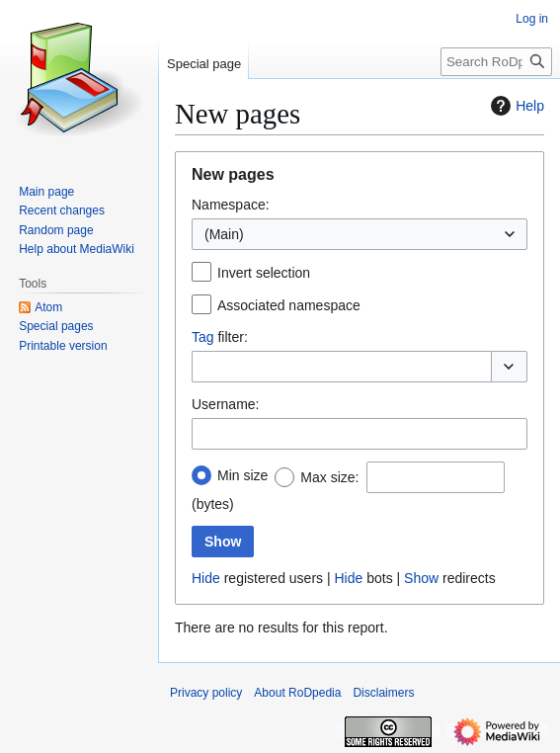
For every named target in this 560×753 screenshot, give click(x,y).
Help (515, 106)
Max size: (329, 477)
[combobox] (360, 234)
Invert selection (264, 273)
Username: (225, 404)
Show (421, 578)
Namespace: (231, 205)
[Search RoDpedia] (496, 62)
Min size (242, 475)
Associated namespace (289, 305)
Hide (206, 578)
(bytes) (213, 504)
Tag (203, 337)
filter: (220, 337)
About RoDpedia (297, 693)
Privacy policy (206, 693)
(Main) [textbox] (224, 234)
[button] (509, 367)
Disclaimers (383, 693)
